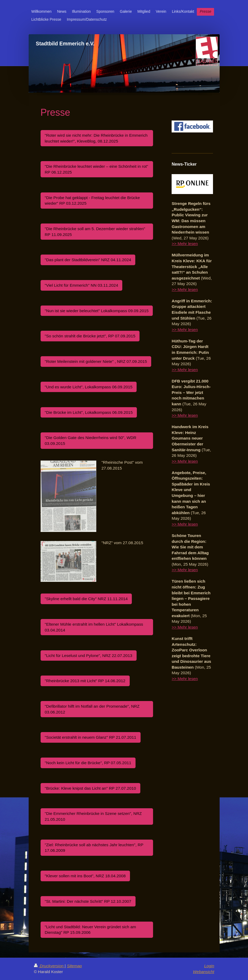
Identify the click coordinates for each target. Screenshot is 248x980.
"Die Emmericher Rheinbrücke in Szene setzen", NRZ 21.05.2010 (93, 816)
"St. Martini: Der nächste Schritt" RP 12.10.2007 (88, 901)
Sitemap (74, 966)
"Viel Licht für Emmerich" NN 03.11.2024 (82, 285)
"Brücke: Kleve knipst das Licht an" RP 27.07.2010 (90, 788)
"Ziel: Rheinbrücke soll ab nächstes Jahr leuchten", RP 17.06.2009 (94, 848)
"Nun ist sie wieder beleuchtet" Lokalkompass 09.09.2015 (97, 311)
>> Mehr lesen (185, 244)
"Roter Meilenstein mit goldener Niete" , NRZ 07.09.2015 (96, 361)
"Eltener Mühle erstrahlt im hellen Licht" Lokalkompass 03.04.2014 (94, 627)
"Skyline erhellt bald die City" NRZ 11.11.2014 (86, 599)
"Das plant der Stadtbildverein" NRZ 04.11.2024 (88, 260)
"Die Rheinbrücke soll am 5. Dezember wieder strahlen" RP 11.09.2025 (95, 232)
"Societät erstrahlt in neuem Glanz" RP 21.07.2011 (91, 737)
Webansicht (203, 972)
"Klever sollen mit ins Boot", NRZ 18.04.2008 (85, 876)
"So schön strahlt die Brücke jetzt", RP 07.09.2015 (90, 336)
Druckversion (49, 966)
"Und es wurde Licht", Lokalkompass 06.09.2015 (89, 387)
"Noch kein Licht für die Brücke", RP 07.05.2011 (88, 763)
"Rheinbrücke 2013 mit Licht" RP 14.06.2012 (85, 681)
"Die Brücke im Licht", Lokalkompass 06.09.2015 (89, 412)
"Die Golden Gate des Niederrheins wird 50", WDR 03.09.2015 (91, 440)
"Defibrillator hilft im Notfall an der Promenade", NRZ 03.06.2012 (92, 709)
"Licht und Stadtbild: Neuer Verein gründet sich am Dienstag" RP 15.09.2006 (90, 930)
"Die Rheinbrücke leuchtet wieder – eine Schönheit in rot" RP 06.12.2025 (97, 169)
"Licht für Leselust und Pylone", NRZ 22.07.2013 (89, 656)
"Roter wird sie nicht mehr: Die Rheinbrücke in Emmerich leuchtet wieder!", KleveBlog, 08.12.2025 (96, 138)
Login (209, 966)
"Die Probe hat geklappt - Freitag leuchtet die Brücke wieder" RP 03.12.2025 (92, 201)
